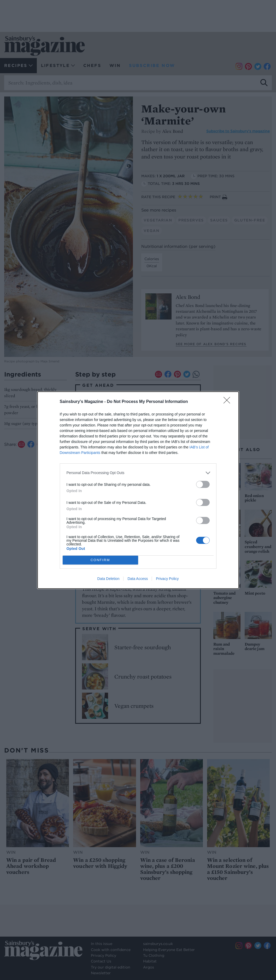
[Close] (228, 402)
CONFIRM (100, 560)
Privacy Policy (167, 579)
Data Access (138, 579)
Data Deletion (108, 579)
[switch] (203, 484)
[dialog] (138, 490)
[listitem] (138, 473)
